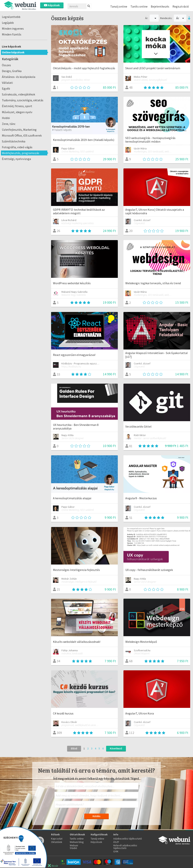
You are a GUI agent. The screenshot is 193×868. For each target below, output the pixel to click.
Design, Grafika (12, 71)
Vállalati (7, 83)
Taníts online (139, 6)
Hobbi (6, 118)
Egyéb (6, 88)
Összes (6, 65)
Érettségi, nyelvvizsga (16, 159)
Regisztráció (181, 6)
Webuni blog (77, 842)
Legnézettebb (11, 17)
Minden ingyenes (13, 28)
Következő (116, 748)
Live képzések (11, 46)
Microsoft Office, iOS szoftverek (22, 135)
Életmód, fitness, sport (17, 106)
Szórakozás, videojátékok (18, 94)
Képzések (52, 5)
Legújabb (8, 23)
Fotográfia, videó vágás (17, 147)
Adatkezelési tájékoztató (128, 839)
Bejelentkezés (160, 6)
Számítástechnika (14, 141)
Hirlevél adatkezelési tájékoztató (125, 847)
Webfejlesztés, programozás (21, 153)
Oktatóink (57, 842)
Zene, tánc (9, 124)
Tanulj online (119, 6)
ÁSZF (116, 842)
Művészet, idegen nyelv (17, 112)
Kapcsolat (57, 839)
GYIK (116, 851)
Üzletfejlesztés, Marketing (19, 130)
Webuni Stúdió (74, 847)
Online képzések (13, 52)
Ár (180, 18)
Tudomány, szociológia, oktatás (23, 100)
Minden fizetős (12, 34)
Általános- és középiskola (19, 77)
